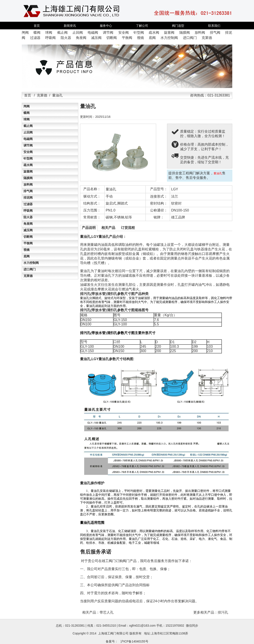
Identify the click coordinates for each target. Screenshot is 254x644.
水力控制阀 (31, 263)
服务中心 (106, 26)
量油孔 (111, 189)
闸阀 (27, 106)
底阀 (27, 256)
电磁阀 (28, 139)
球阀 (27, 119)
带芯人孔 (107, 612)
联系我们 (214, 26)
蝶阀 (27, 113)
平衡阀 (28, 243)
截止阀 (28, 126)
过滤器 (28, 204)
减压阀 (28, 230)
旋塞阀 (28, 171)
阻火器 (28, 217)
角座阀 (28, 224)
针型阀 (28, 158)
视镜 (27, 250)
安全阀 (28, 152)
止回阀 (28, 132)
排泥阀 (28, 198)
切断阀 (28, 237)
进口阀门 (30, 269)
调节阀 (28, 145)
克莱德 (42, 95)
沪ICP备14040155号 (134, 641)
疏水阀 (28, 165)
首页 (37, 26)
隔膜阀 (28, 178)
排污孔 (223, 612)
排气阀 (28, 191)
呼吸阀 (28, 211)
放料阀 (28, 185)
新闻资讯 (70, 26)
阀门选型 (178, 26)
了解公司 (142, 26)
